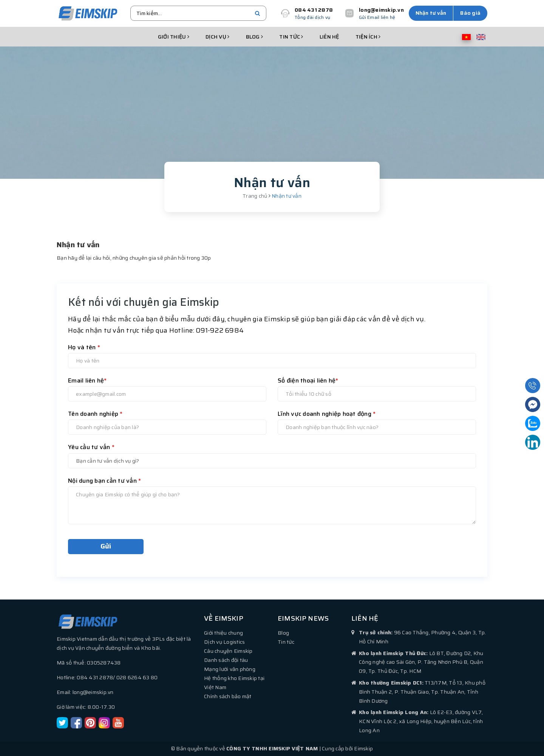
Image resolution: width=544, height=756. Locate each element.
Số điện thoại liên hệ (308, 380)
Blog (255, 37)
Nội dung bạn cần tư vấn (104, 481)
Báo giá (470, 13)
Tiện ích (368, 37)
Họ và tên (84, 347)
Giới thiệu (174, 37)
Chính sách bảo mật (228, 696)
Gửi (106, 546)
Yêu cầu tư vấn (91, 447)
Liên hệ (329, 37)
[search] (257, 13)
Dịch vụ (217, 37)
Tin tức (291, 37)
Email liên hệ (87, 380)
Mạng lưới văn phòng (230, 669)
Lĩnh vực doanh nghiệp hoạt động (327, 414)
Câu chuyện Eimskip (228, 651)
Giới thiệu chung (223, 633)
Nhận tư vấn (431, 13)
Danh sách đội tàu (226, 660)
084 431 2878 (314, 10)
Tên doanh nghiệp (95, 414)
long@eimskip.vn (381, 10)
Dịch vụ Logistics (224, 642)
